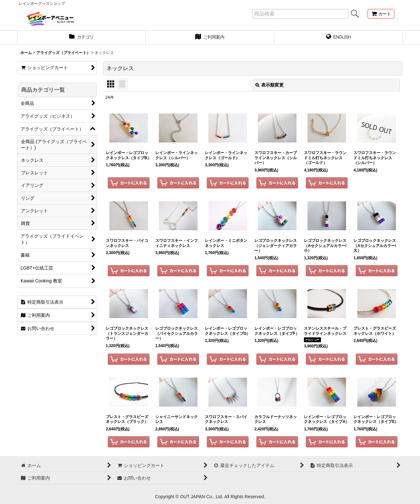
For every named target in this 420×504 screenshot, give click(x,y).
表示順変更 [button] (269, 85)
